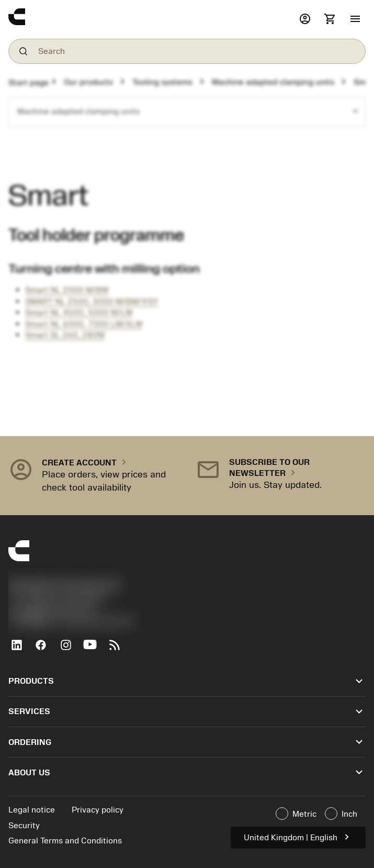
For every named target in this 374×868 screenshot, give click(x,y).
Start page (29, 83)
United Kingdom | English (298, 837)
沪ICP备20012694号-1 (53, 610)
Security (24, 826)
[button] (355, 19)
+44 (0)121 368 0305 (57, 599)
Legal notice (32, 810)
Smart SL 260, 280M (65, 335)
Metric (296, 814)
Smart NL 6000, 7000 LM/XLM (84, 324)
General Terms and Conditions (65, 841)
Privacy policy (98, 810)
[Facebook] (45, 649)
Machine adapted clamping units (273, 82)
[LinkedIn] (21, 649)
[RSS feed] (119, 649)
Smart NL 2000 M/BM (67, 290)
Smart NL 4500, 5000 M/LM (79, 313)
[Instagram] (70, 649)
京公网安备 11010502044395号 (71, 622)
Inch (341, 814)
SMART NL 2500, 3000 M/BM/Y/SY (92, 302)
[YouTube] (94, 649)
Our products (88, 82)
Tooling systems (162, 82)
